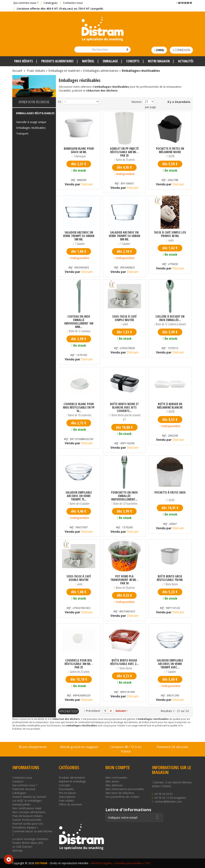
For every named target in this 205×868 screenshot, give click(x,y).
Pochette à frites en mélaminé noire (170, 150)
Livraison (18, 781)
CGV (147, 863)
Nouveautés (66, 789)
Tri (59, 102)
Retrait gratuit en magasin (79, 747)
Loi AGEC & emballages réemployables (27, 802)
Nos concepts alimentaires (29, 812)
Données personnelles (128, 863)
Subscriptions (67, 797)
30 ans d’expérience (33, 747)
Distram (86, 184)
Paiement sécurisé (24, 789)
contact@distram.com (168, 802)
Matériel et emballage (72, 781)
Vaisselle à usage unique (31, 122)
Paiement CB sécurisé (172, 747)
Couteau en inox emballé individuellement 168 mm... (79, 322)
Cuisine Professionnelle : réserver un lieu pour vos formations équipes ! (28, 824)
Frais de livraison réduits (27, 816)
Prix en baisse (67, 793)
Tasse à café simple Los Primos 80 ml (170, 234)
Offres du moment (70, 804)
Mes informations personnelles (125, 789)
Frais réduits (66, 801)
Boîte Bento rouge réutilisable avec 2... (124, 662)
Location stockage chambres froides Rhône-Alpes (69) (30, 841)
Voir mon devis (183, 10)
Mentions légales (101, 863)
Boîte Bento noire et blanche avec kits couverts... (124, 407)
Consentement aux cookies (9, 859)
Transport (22, 133)
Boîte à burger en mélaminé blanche (170, 406)
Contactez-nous (73, 3)
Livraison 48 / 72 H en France (126, 749)
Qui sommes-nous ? (26, 3)
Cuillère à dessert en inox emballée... (170, 318)
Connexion (181, 50)
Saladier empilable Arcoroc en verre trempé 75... (79, 496)
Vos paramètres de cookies (122, 797)
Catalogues (51, 3)
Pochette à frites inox (170, 493)
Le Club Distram (22, 847)
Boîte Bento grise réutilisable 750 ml (170, 578)
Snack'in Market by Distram (29, 797)
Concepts (65, 785)
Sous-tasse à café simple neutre (124, 318)
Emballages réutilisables (31, 128)
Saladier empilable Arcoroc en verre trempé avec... (170, 664)
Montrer (137, 102)
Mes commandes (116, 778)
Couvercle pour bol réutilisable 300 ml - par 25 (79, 664)
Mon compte (118, 767)
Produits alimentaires (72, 778)
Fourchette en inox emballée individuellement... (124, 496)
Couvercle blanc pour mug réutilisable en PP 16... (79, 407)
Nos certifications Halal (27, 808)
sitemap (17, 850)
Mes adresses (114, 785)
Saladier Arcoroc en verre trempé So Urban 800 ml (124, 236)
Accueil (17, 71)
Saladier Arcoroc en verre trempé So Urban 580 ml (79, 236)
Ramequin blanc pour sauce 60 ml (79, 150)
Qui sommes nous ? (25, 785)
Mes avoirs (112, 781)
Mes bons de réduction (120, 793)
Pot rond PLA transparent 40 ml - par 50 (124, 580)
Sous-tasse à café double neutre (79, 578)
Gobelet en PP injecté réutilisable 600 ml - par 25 (124, 152)
